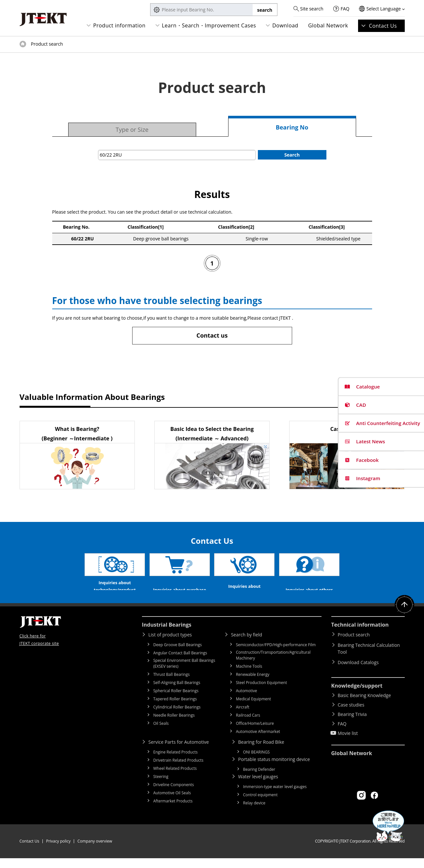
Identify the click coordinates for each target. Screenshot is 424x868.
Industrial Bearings (167, 634)
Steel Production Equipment (262, 692)
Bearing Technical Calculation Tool (369, 658)
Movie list (348, 743)
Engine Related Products (176, 762)
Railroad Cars (248, 725)
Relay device (254, 813)
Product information (119, 25)
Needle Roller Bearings (174, 725)
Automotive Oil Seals (172, 803)
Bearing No (292, 127)
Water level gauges (258, 786)
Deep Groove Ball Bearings (178, 655)
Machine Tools (249, 676)
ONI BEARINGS (257, 762)
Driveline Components (174, 794)
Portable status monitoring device (274, 769)
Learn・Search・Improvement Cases (209, 25)
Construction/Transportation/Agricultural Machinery (273, 665)
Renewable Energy (253, 684)
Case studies (351, 715)
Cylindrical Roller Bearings (177, 717)
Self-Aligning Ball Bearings (177, 692)
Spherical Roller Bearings (176, 700)
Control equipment (260, 805)
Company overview (95, 851)
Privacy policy (58, 851)
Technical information (360, 634)
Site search (312, 9)
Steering (161, 786)
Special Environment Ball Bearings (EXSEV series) (184, 673)
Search (292, 155)
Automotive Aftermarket (258, 741)
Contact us (212, 335)
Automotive (247, 700)
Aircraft (243, 717)
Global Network (328, 25)
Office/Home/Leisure (255, 733)
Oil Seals (161, 733)
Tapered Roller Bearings (175, 709)
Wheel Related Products (175, 778)
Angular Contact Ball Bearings (180, 663)
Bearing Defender (259, 779)
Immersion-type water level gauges (275, 796)
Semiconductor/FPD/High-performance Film (276, 655)
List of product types (170, 644)
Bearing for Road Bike (261, 752)
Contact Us (383, 26)
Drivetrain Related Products (179, 770)
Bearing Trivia (352, 724)
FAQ (345, 9)
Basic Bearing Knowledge (364, 705)
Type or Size (132, 129)
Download (285, 25)
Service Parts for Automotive (179, 752)
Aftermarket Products (173, 811)
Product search (354, 644)
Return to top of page (404, 615)
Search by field (247, 644)
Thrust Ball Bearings (172, 684)
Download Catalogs (358, 672)
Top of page (23, 44)
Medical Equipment (254, 709)
